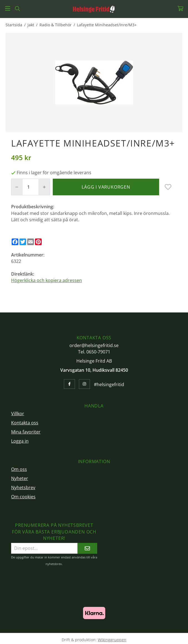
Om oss (19, 469)
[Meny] (8, 8)
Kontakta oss (25, 423)
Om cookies (23, 497)
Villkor (18, 414)
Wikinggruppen (112, 640)
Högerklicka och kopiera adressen (47, 280)
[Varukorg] (180, 8)
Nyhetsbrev (23, 488)
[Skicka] (87, 548)
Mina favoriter (26, 432)
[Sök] (17, 9)
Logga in (20, 441)
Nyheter (20, 478)
